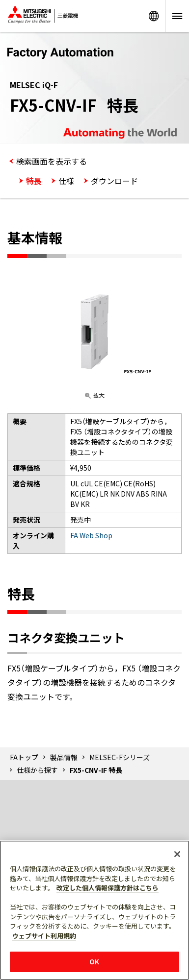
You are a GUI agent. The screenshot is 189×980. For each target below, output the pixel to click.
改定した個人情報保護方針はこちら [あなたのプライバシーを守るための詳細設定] (108, 888)
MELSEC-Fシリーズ (120, 757)
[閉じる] (177, 854)
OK (94, 962)
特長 (34, 181)
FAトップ (24, 757)
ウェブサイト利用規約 (44, 936)
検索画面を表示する (52, 161)
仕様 (66, 181)
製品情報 (64, 757)
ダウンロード (114, 181)
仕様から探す (37, 770)
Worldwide (154, 16)
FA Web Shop (91, 535)
